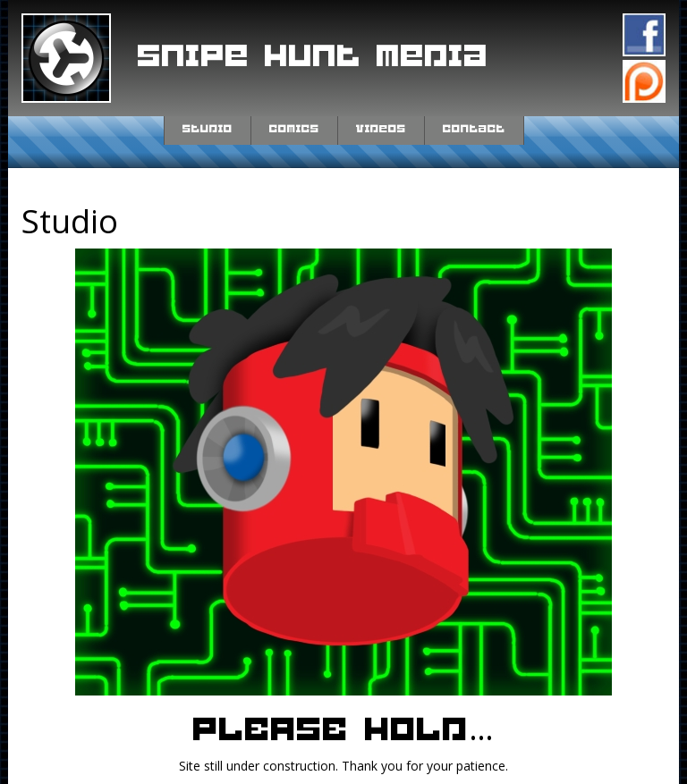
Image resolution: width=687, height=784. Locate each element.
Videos (381, 129)
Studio (208, 129)
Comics (294, 129)
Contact (474, 129)
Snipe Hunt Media (313, 57)
